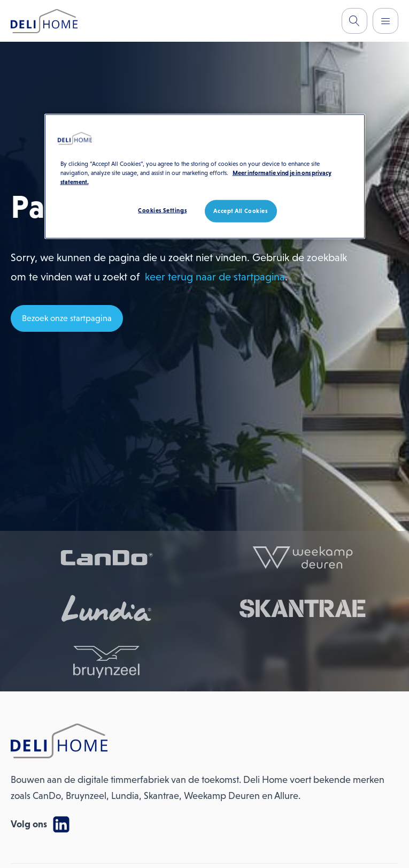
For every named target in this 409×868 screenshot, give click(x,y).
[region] (205, 177)
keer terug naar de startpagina (215, 277)
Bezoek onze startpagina (67, 318)
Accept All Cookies (240, 211)
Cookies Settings (162, 210)
